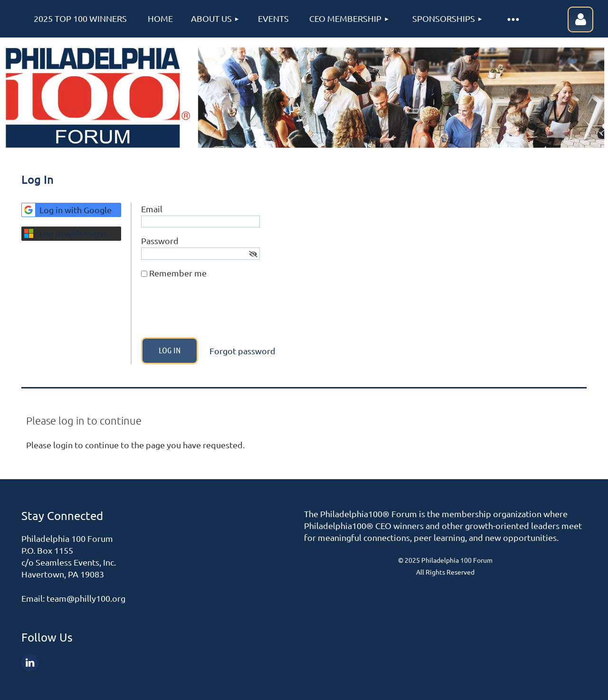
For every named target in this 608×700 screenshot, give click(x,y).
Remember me (178, 273)
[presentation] (213, 312)
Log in (580, 19)
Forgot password (242, 351)
